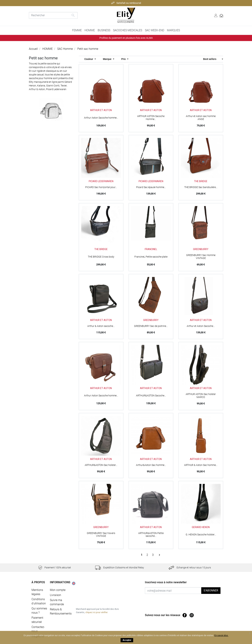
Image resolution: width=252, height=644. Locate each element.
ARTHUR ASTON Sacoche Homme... (151, 118)
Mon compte (58, 590)
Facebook (185, 615)
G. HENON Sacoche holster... (201, 535)
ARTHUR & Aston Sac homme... (201, 465)
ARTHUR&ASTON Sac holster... (101, 465)
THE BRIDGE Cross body (101, 257)
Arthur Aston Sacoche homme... (101, 118)
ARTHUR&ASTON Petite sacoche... (151, 535)
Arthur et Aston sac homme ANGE (201, 118)
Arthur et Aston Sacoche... (201, 326)
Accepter (127, 640)
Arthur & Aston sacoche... (101, 326)
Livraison (55, 595)
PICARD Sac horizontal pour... (101, 187)
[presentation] (174, 601)
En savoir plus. (221, 635)
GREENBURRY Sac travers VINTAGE (101, 535)
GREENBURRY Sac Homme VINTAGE (201, 257)
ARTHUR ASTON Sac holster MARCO (201, 396)
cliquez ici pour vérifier (96, 612)
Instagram (192, 615)
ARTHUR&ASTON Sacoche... (151, 396)
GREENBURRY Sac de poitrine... (151, 326)
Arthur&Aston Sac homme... (151, 465)
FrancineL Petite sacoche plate (151, 257)
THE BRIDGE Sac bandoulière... (201, 187)
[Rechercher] (53, 15)
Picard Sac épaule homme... (151, 187)
